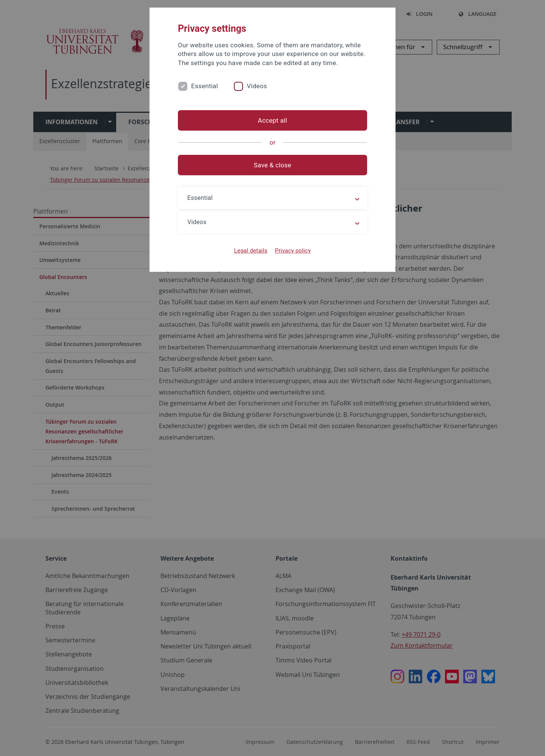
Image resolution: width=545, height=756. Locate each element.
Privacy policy (293, 251)
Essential (205, 86)
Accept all (272, 120)
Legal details (251, 251)
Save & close (273, 165)
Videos (257, 86)
